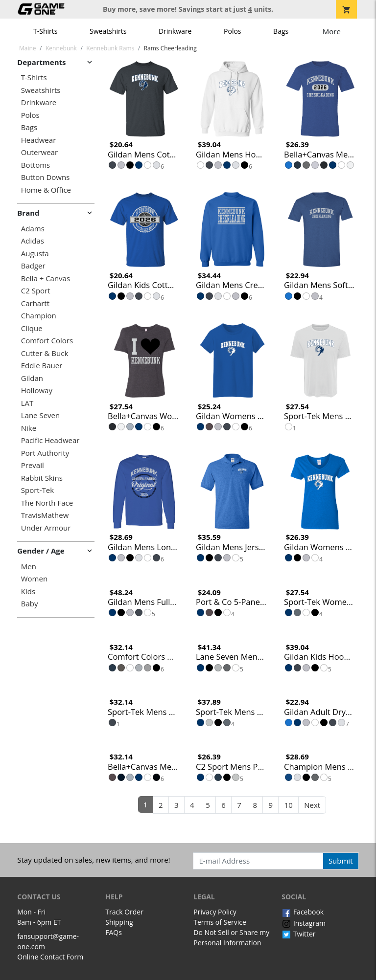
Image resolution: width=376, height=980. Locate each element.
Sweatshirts (108, 31)
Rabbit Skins (42, 478)
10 (289, 805)
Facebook (303, 912)
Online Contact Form (50, 957)
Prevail (33, 465)
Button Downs (46, 177)
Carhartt (35, 303)
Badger (33, 266)
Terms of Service (220, 922)
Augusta (35, 254)
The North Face (47, 503)
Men (29, 567)
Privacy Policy (215, 912)
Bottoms (35, 165)
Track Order (124, 912)
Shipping (119, 922)
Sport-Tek (37, 490)
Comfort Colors (47, 341)
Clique (32, 328)
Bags (281, 31)
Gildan (32, 378)
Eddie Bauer (42, 366)
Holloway (37, 390)
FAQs (114, 932)
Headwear (39, 140)
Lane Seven (40, 415)
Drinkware (175, 31)
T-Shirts (45, 31)
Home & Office (46, 190)
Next (312, 805)
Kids (28, 591)
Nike (29, 428)
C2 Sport (36, 291)
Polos (232, 31)
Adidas (33, 241)
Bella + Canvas (46, 278)
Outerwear (39, 152)
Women (34, 579)
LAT (27, 403)
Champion (39, 316)
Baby (30, 604)
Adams (33, 229)
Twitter (298, 934)
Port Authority (45, 453)
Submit (341, 861)
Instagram (304, 923)
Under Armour (46, 528)
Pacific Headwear (50, 440)
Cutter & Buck (45, 353)
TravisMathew (45, 515)
